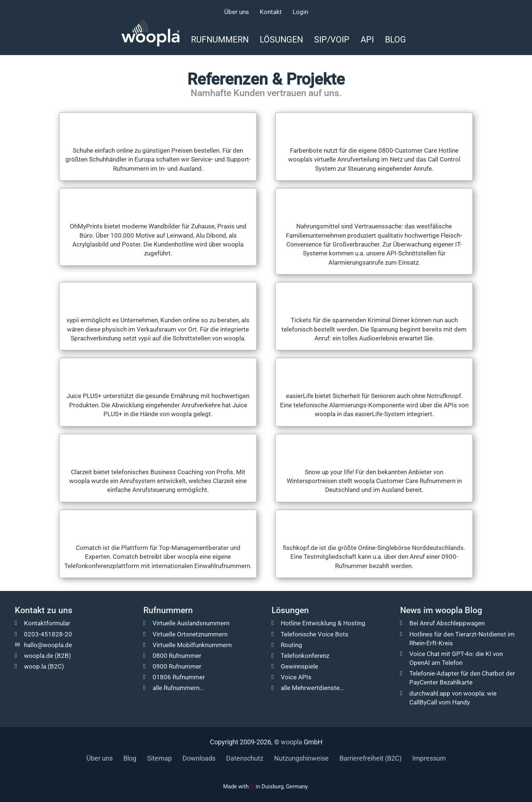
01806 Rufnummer (179, 677)
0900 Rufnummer (177, 666)
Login (300, 12)
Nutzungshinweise (301, 758)
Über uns (237, 12)
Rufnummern (220, 40)
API (367, 40)
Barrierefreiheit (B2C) (371, 758)
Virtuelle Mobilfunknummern (192, 645)
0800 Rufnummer (177, 656)
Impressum (429, 758)
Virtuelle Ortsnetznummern (190, 634)
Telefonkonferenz (305, 656)
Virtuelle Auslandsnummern (191, 623)
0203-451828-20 (48, 634)
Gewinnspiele (299, 666)
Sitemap (159, 758)
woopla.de (39, 656)
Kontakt (271, 12)
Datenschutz (245, 758)
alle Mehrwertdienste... (312, 688)
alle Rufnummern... (178, 688)
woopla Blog (459, 610)
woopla (291, 742)
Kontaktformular (47, 623)
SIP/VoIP (332, 40)
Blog (395, 40)
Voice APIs (296, 677)
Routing (291, 645)
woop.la (35, 666)
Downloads (199, 758)
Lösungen (281, 40)
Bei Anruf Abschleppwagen (447, 623)
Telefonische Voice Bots (315, 634)
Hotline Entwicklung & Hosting (323, 623)
